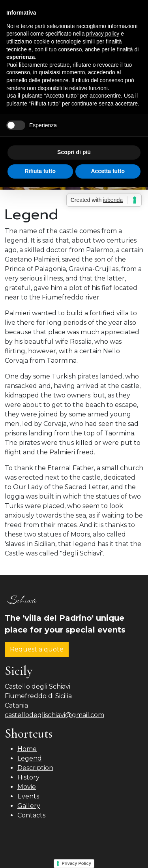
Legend (30, 758)
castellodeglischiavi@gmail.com (54, 715)
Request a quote (37, 649)
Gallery (29, 806)
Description (35, 768)
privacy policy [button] (103, 34)
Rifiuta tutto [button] (40, 171)
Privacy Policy (76, 863)
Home (27, 749)
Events (28, 796)
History (28, 777)
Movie (27, 787)
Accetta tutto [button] (108, 171)
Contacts (31, 815)
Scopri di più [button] (74, 152)
